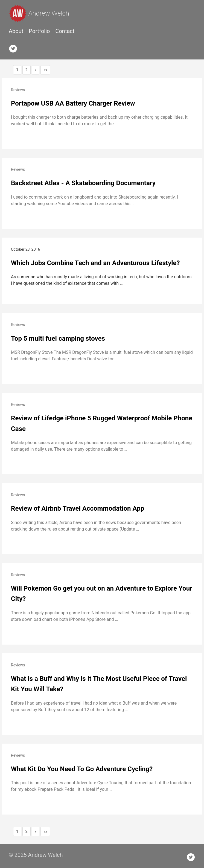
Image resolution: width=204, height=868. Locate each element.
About (16, 31)
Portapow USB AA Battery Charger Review (73, 103)
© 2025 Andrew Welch (36, 855)
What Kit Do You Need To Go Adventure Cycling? (82, 769)
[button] (36, 70)
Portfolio (39, 31)
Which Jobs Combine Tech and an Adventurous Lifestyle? (95, 263)
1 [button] (17, 70)
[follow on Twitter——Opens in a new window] (15, 47)
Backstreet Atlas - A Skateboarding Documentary (83, 183)
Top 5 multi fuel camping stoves (58, 339)
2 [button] (27, 70)
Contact (65, 31)
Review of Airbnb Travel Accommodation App (78, 508)
